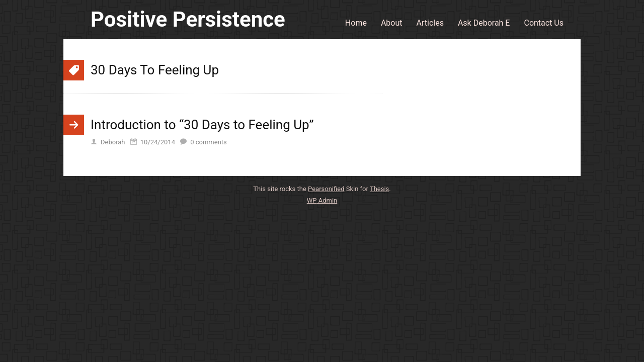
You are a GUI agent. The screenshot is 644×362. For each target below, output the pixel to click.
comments (209, 142)
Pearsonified (326, 189)
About (392, 23)
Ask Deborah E (484, 23)
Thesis (379, 189)
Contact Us (544, 23)
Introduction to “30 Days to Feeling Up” (202, 125)
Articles (430, 23)
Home (356, 23)
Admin (322, 200)
